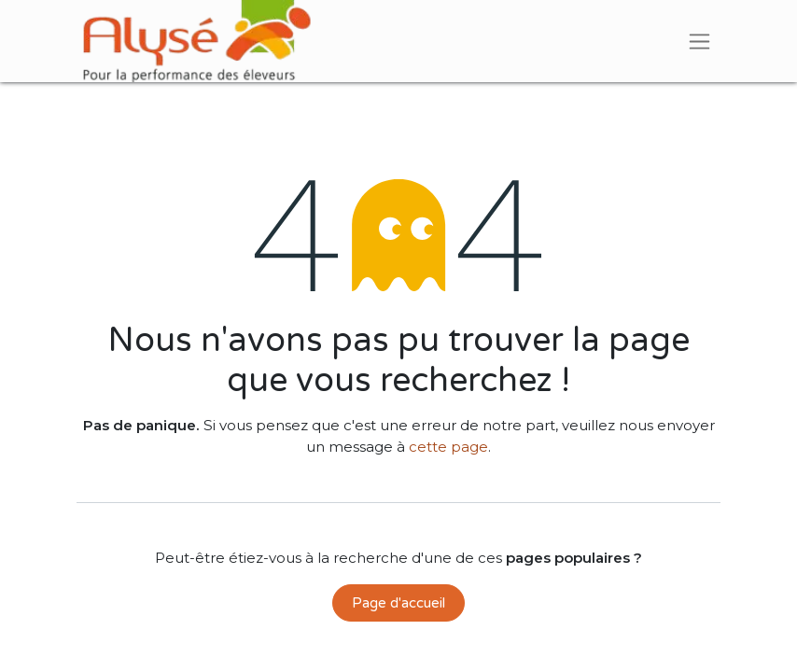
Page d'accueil (398, 603)
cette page (448, 447)
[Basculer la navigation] (699, 41)
